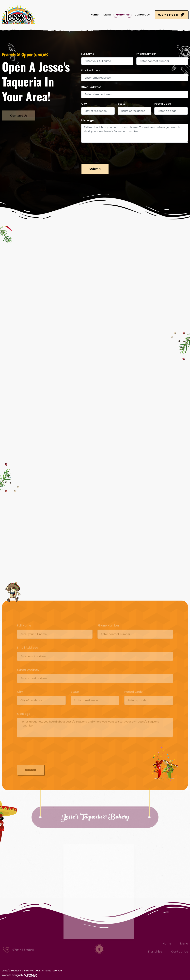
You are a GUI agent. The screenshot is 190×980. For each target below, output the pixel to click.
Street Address (91, 87)
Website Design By (19, 975)
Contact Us (142, 15)
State (122, 104)
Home (95, 15)
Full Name (88, 54)
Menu (107, 15)
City (84, 104)
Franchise (123, 15)
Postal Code (163, 104)
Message (87, 120)
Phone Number (146, 54)
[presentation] (106, 152)
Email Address (91, 70)
